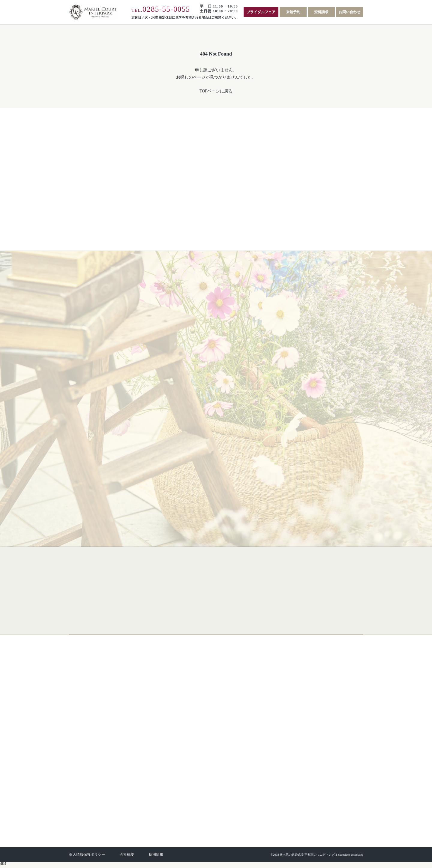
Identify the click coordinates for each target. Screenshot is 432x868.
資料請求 (321, 12)
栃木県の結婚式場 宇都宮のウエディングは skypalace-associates (321, 857)
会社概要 (127, 857)
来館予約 (293, 12)
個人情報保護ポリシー (87, 857)
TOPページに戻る (216, 91)
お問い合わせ (349, 12)
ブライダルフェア (261, 12)
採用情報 (156, 857)
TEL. (161, 10)
